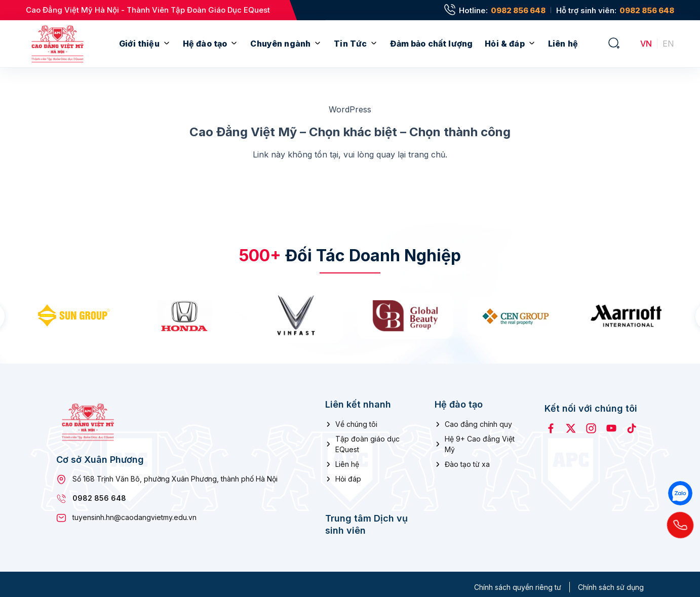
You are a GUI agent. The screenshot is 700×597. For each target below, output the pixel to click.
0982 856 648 (518, 10)
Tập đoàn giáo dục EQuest (367, 439)
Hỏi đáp (348, 473)
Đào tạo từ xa (467, 459)
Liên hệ (563, 44)
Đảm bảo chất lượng (431, 44)
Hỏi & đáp (504, 44)
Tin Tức (350, 44)
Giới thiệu (139, 44)
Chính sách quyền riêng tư (518, 582)
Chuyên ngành (280, 44)
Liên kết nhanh (358, 398)
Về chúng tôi (356, 419)
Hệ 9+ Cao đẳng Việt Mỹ (480, 439)
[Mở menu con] (167, 44)
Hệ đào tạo (205, 44)
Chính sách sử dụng (611, 582)
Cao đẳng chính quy (478, 419)
